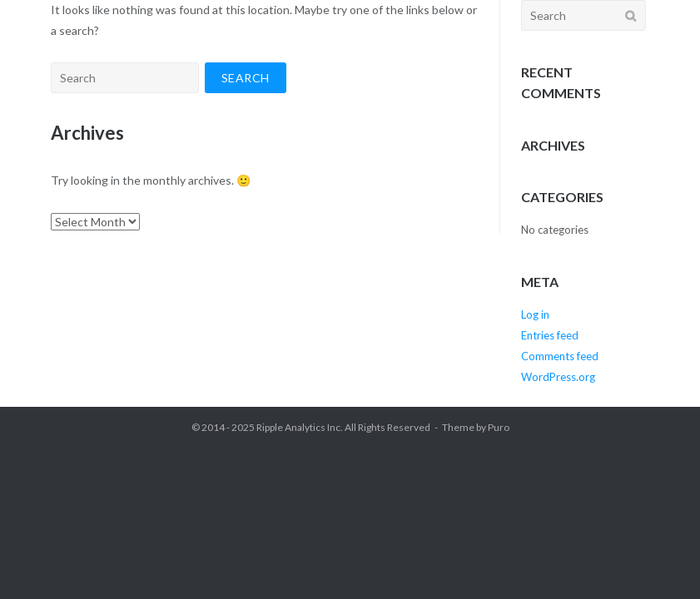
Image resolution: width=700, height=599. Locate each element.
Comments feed (560, 356)
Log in (535, 314)
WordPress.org (558, 377)
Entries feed (550, 335)
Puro (499, 427)
